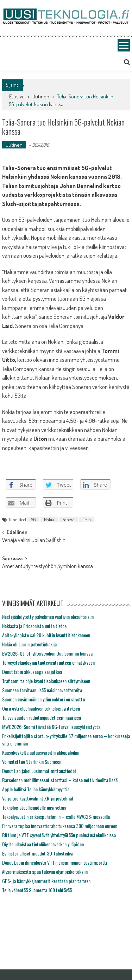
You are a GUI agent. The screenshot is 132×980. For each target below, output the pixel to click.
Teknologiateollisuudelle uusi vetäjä (34, 807)
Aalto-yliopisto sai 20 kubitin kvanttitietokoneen (46, 635)
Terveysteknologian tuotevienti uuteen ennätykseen (48, 662)
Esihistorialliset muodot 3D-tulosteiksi (38, 853)
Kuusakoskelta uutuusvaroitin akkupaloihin (41, 752)
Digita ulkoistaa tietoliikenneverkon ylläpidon (43, 844)
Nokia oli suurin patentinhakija (29, 644)
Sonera (68, 519)
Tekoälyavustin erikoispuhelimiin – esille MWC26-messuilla (56, 817)
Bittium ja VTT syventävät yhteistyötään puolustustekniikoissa (59, 835)
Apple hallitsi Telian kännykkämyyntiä (36, 789)
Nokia (49, 519)
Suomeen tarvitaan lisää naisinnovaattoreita (42, 690)
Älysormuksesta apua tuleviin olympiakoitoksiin (45, 872)
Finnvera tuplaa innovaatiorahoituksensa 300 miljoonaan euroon (60, 826)
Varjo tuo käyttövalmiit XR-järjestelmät (38, 798)
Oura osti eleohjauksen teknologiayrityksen (41, 708)
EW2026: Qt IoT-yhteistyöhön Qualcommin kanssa (47, 653)
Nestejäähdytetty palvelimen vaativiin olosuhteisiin (48, 617)
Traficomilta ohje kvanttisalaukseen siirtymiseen (46, 681)
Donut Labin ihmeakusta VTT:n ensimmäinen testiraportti (55, 862)
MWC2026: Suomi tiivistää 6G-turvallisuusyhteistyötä (51, 727)
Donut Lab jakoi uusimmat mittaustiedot (39, 771)
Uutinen (41, 96)
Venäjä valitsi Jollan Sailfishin (34, 541)
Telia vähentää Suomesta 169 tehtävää (37, 890)
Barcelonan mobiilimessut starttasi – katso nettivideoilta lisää (60, 780)
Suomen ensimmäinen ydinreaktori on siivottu (43, 699)
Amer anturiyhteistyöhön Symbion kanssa (48, 567)
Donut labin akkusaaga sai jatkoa (32, 672)
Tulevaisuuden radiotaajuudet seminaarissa (42, 717)
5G (33, 519)
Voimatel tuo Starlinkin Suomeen (32, 762)
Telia (87, 519)
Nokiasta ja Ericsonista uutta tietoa (34, 626)
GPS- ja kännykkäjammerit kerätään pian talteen (46, 881)
